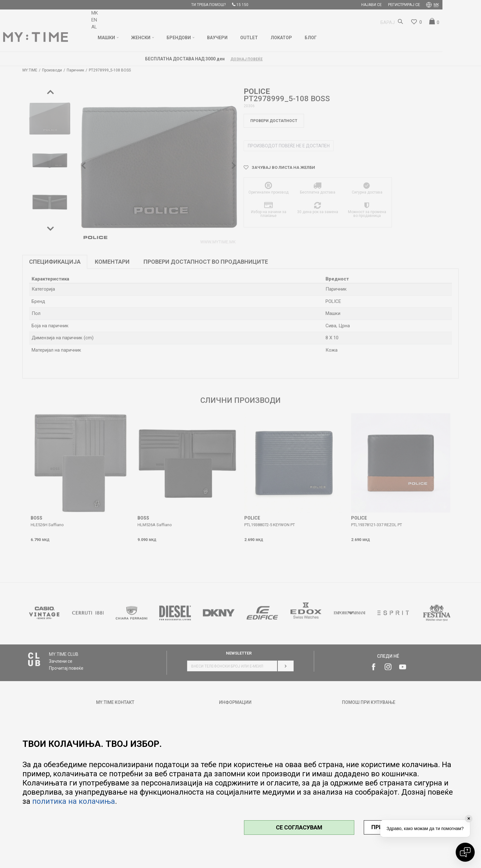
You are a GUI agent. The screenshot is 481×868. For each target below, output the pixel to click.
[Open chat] (465, 852)
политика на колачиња (74, 801)
